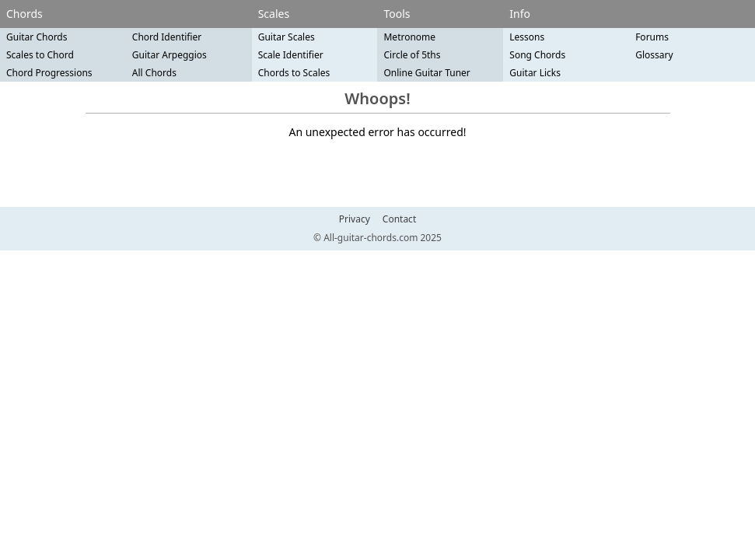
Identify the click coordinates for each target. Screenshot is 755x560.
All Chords (154, 73)
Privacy (355, 219)
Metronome (409, 37)
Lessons (527, 37)
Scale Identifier (291, 55)
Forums (652, 37)
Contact (399, 219)
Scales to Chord (40, 55)
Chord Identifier (167, 37)
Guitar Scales (287, 37)
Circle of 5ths (412, 55)
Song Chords (537, 55)
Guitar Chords (37, 37)
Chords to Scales (294, 73)
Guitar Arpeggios (170, 55)
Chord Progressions (49, 73)
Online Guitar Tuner (426, 73)
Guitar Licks (535, 73)
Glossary (654, 55)
